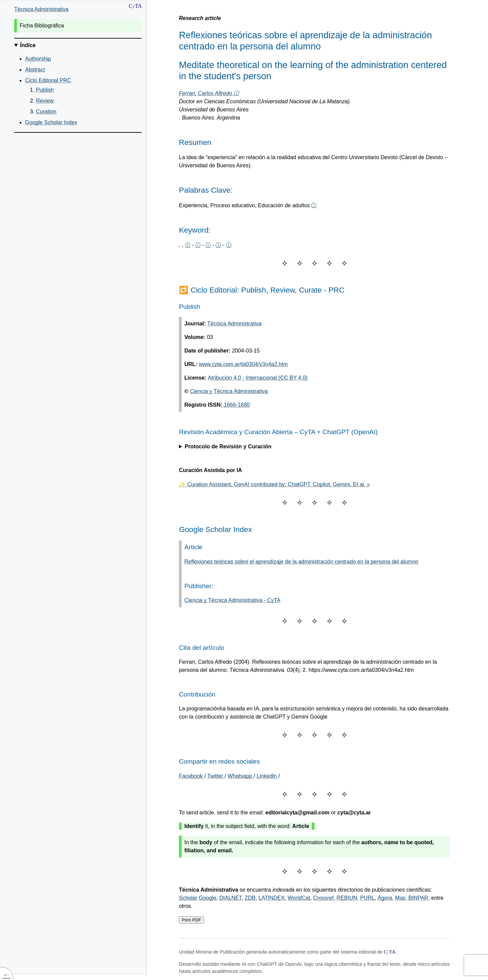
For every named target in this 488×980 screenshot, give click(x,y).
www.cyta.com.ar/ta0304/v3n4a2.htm (243, 364)
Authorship (38, 59)
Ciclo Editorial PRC (48, 80)
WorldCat (299, 898)
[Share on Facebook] (192, 776)
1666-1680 (236, 405)
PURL (368, 898)
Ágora (385, 898)
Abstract (35, 70)
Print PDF (191, 920)
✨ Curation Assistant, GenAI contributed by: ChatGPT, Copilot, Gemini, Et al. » (274, 484)
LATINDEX (272, 898)
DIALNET (230, 898)
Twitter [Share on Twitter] (216, 776)
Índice (28, 45)
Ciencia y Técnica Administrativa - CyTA (232, 600)
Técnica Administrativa (41, 9)
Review (45, 101)
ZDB (250, 898)
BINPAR (418, 898)
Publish (45, 90)
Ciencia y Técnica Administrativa (229, 391)
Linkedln (267, 776)
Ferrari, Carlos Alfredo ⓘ (209, 93)
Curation (46, 112)
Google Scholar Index (51, 122)
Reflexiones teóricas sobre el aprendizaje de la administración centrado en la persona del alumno (301, 562)
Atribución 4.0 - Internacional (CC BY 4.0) (258, 378)
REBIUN (347, 898)
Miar (400, 898)
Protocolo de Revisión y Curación (228, 446)
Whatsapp (241, 776)
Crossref (323, 898)
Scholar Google (198, 898)
